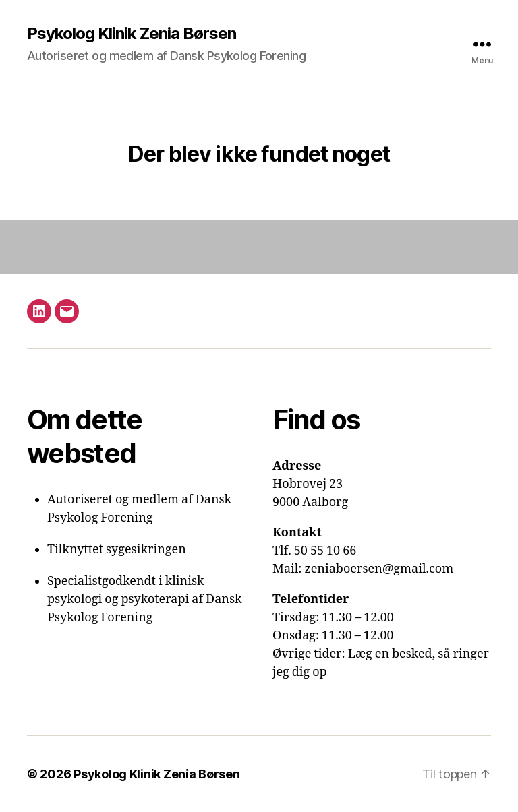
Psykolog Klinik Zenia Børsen (132, 34)
